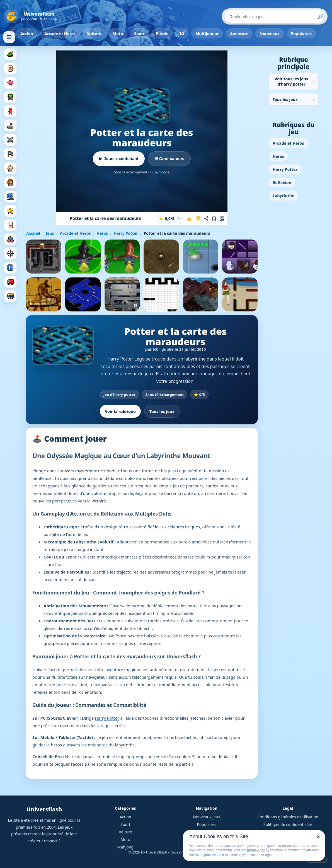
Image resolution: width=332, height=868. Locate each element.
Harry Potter (126, 233)
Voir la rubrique (120, 411)
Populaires (301, 34)
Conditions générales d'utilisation (288, 817)
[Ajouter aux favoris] (214, 219)
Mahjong (126, 847)
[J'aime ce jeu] (190, 219)
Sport (139, 34)
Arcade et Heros (60, 34)
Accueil (33, 233)
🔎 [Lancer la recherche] (320, 16)
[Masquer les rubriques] (9, 37)
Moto (118, 34)
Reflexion (282, 182)
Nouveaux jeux (207, 817)
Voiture (94, 34)
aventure (114, 669)
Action (27, 34)
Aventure (239, 34)
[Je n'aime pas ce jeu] (198, 219)
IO (182, 34)
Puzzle (162, 34)
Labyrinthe (283, 196)
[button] (170, 218)
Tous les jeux (162, 411)
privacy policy (258, 850)
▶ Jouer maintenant (119, 159)
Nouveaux (270, 34)
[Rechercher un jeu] (275, 16)
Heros (102, 233)
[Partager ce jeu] (206, 219)
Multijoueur (207, 34)
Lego (182, 471)
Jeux (50, 233)
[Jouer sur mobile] (222, 219)
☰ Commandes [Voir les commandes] (169, 159)
